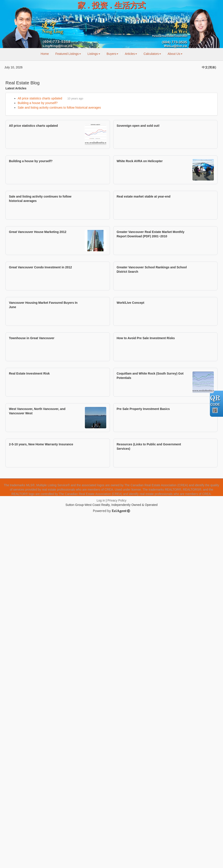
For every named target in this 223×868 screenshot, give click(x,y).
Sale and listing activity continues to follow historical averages (59, 108)
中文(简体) (209, 67)
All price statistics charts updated (40, 98)
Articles (131, 54)
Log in (101, 500)
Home (45, 54)
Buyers (113, 54)
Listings (94, 54)
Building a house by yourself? (38, 103)
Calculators (152, 54)
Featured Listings (68, 54)
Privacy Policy (117, 500)
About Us (175, 54)
